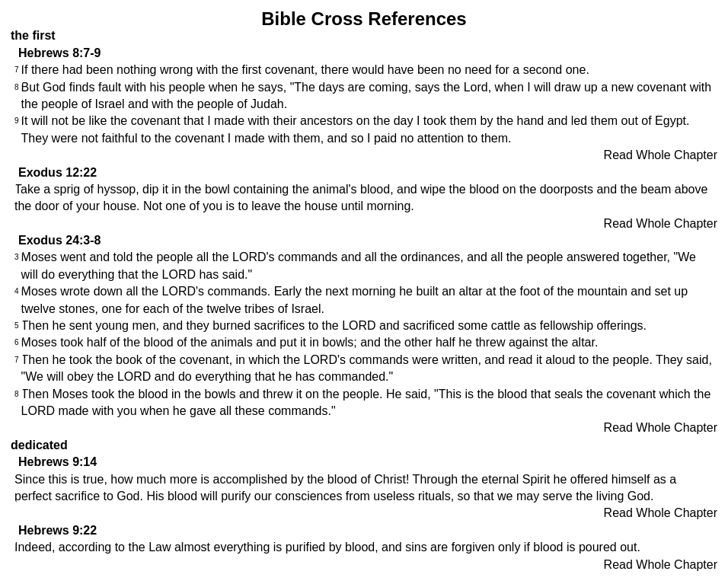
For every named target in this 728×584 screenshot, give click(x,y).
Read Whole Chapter (661, 155)
